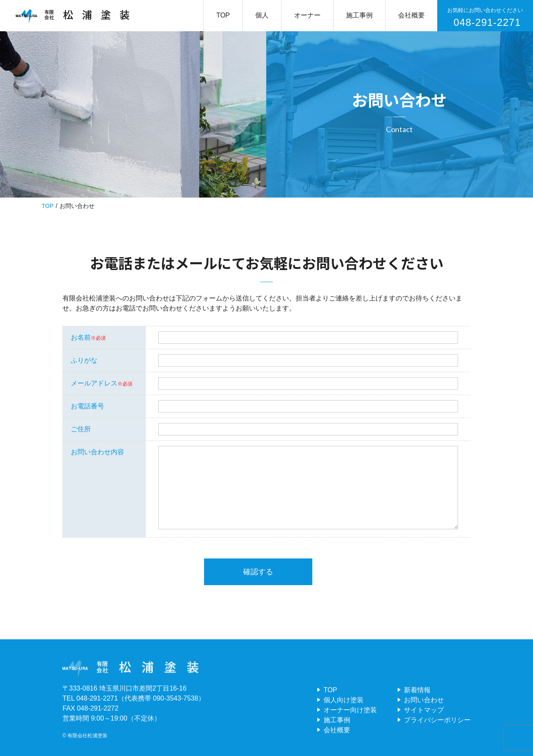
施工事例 (359, 15)
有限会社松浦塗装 (87, 736)
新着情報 (417, 690)
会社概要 (411, 15)
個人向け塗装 (344, 700)
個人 (262, 15)
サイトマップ (424, 710)
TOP (223, 15)
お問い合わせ (424, 700)
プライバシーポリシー (437, 720)
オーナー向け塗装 (350, 710)
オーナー (307, 15)
